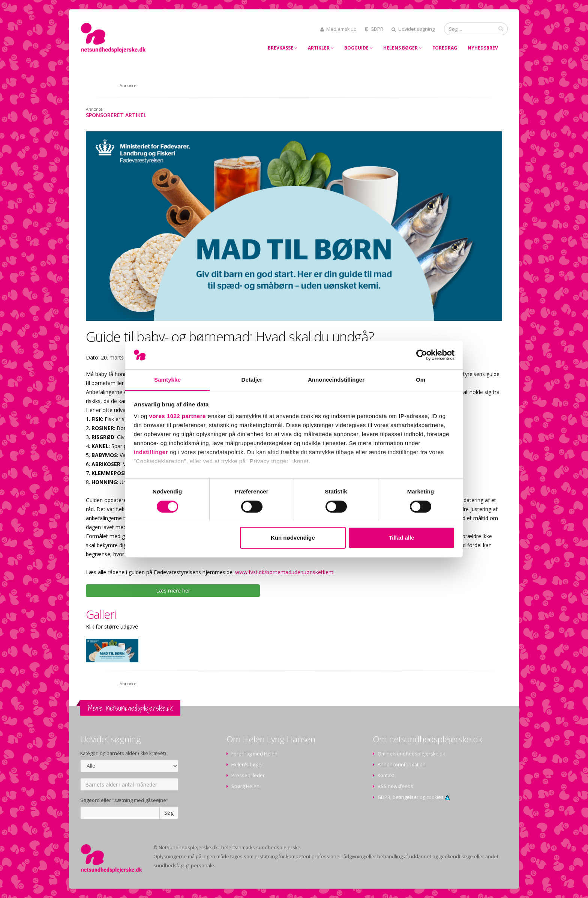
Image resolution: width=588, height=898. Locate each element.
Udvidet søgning (413, 29)
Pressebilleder (248, 775)
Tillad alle (401, 538)
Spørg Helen (245, 786)
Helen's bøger (247, 765)
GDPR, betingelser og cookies (414, 797)
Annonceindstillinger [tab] (336, 380)
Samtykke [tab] (167, 380)
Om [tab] (421, 380)
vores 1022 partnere (178, 416)
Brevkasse (283, 48)
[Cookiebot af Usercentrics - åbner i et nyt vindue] (422, 355)
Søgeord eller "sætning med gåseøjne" (124, 800)
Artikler (321, 48)
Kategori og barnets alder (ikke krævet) (123, 753)
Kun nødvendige (293, 538)
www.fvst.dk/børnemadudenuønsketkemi (285, 572)
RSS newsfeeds (395, 786)
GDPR (374, 29)
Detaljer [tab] (252, 380)
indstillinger (151, 452)
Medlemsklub (338, 29)
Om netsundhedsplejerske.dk (411, 754)
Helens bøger (403, 48)
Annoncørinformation (402, 765)
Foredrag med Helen (254, 754)
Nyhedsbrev (483, 48)
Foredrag (445, 48)
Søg (169, 813)
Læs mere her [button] (173, 590)
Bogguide (358, 48)
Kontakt (386, 775)
